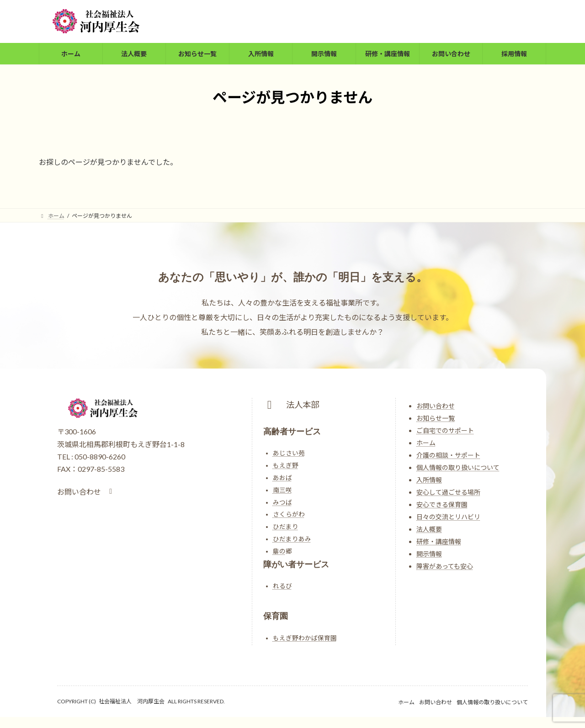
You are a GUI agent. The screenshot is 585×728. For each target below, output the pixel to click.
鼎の (279, 551)
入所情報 (429, 480)
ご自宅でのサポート (445, 430)
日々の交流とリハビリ (448, 517)
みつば (282, 502)
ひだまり (286, 527)
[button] (86, 492)
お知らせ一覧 (436, 418)
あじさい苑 (289, 453)
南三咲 (282, 490)
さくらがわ (289, 514)
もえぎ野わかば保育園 (305, 638)
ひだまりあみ (292, 539)
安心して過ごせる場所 (448, 492)
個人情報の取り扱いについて (458, 467)
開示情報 (429, 554)
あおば (282, 478)
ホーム (426, 443)
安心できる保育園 (442, 504)
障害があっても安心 (445, 566)
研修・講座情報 (439, 541)
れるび (282, 586)
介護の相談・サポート (448, 455)
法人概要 (429, 529)
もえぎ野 (286, 465)
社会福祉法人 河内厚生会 (132, 701)
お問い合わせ (436, 406)
